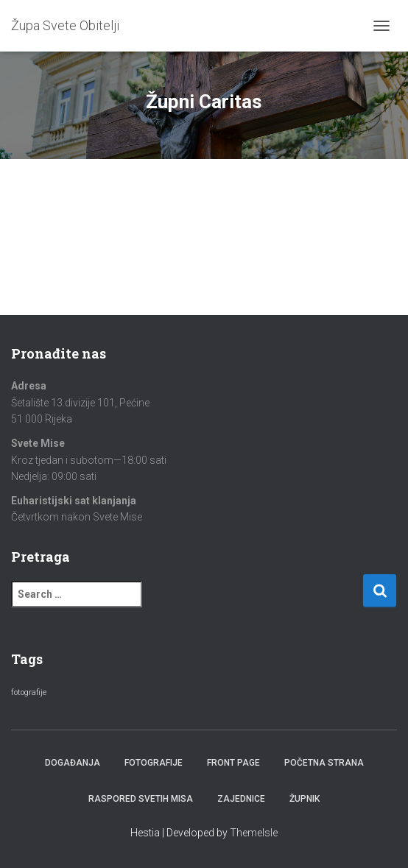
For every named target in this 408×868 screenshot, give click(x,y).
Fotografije (154, 763)
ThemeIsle (254, 833)
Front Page (233, 763)
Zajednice (241, 799)
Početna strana (324, 763)
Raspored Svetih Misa (141, 799)
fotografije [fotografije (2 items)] (29, 692)
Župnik (305, 799)
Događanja (73, 763)
